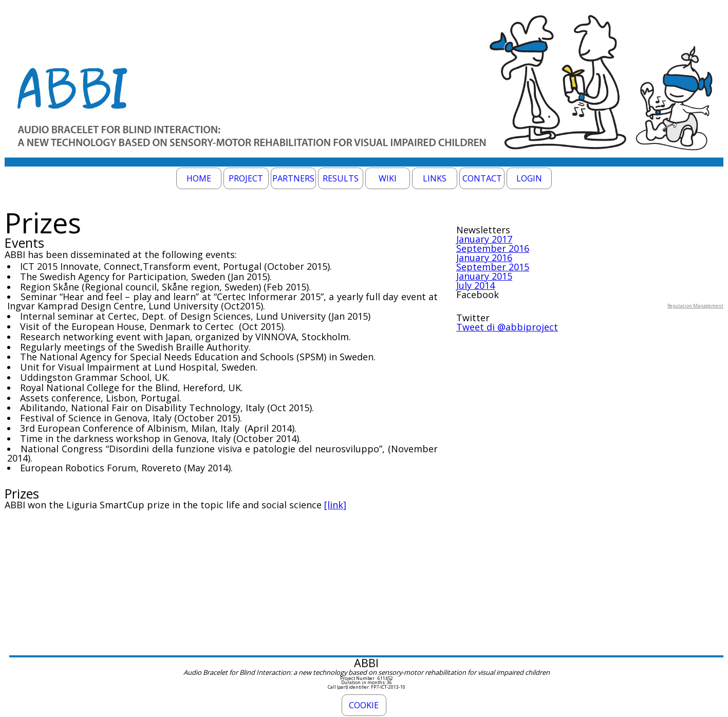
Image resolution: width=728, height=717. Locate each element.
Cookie (364, 705)
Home (199, 178)
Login (529, 178)
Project (246, 178)
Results (341, 178)
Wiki (388, 178)
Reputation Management (695, 306)
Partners (293, 178)
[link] (335, 505)
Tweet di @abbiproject (507, 327)
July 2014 (475, 285)
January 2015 (484, 276)
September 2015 (493, 267)
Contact (482, 178)
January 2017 (484, 239)
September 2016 (493, 248)
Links (435, 178)
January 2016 (484, 258)
